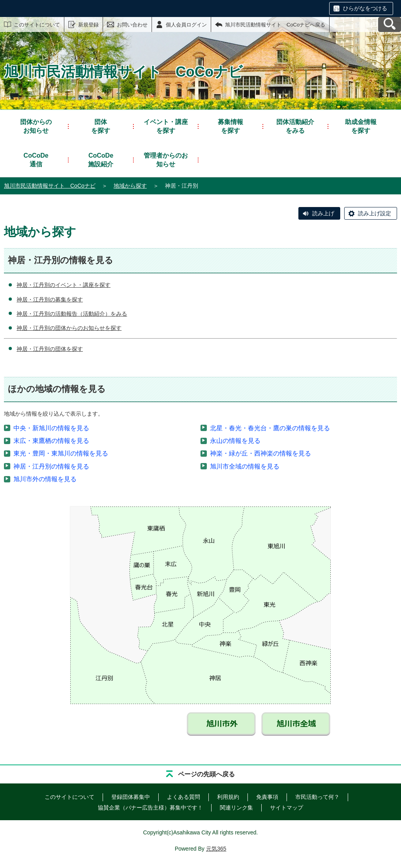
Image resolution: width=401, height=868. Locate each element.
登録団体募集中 (131, 797)
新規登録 (88, 25)
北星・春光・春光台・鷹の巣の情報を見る (270, 428)
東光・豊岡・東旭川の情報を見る (61, 453)
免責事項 (267, 797)
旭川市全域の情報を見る (245, 466)
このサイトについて (37, 25)
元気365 (216, 849)
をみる (295, 126)
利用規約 (228, 797)
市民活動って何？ (317, 797)
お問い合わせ (132, 25)
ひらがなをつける (365, 8)
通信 (36, 159)
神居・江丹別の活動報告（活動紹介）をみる (72, 314)
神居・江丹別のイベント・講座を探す (64, 285)
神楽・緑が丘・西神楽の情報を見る (260, 453)
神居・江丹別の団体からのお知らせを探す (69, 328)
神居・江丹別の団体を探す (50, 349)
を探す (101, 126)
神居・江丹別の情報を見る (51, 466)
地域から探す (130, 186)
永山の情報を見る (235, 441)
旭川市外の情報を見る (45, 479)
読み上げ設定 (375, 213)
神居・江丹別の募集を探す (50, 299)
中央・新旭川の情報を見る (51, 428)
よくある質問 (184, 797)
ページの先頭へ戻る (206, 774)
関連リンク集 (236, 808)
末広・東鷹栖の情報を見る (51, 441)
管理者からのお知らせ (166, 160)
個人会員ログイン (186, 25)
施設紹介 (101, 159)
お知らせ (36, 126)
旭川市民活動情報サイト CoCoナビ (50, 186)
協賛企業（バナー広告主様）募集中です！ (150, 808)
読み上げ (323, 213)
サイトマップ (287, 808)
